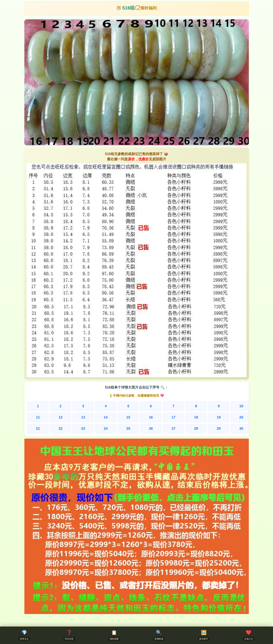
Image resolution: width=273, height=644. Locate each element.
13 (83, 417)
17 (173, 417)
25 (128, 428)
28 (196, 428)
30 (241, 428)
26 (151, 428)
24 (106, 428)
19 (219, 417)
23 (83, 428)
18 (196, 417)
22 (60, 428)
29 (219, 428)
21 (38, 428)
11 (38, 417)
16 (151, 417)
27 (173, 428)
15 (128, 417)
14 (106, 417)
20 (241, 417)
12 (60, 417)
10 (241, 406)
